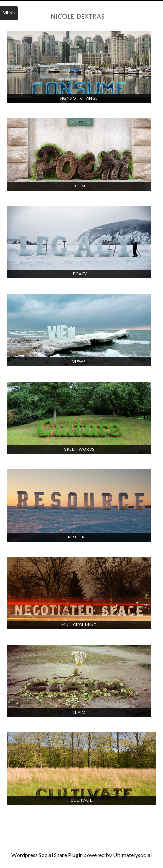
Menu (9, 13)
